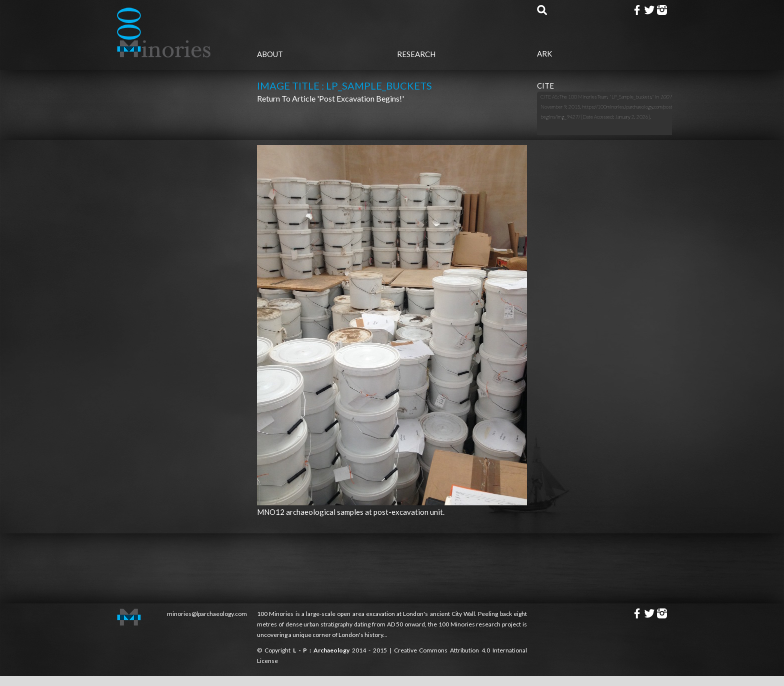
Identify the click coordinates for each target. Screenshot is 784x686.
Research (416, 54)
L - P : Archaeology (322, 650)
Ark (544, 54)
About (270, 54)
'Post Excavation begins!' (360, 98)
